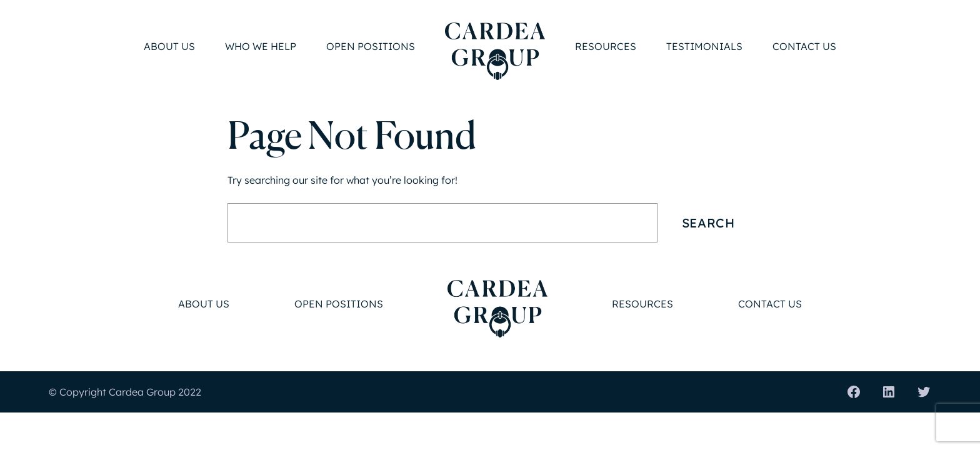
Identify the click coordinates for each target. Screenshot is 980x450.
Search (708, 223)
